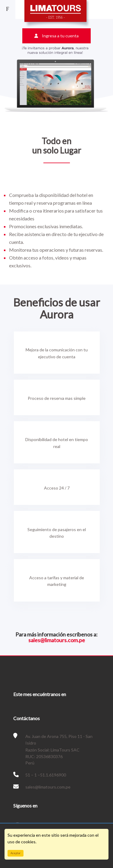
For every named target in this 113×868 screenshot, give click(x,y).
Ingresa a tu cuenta (56, 36)
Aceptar (16, 853)
